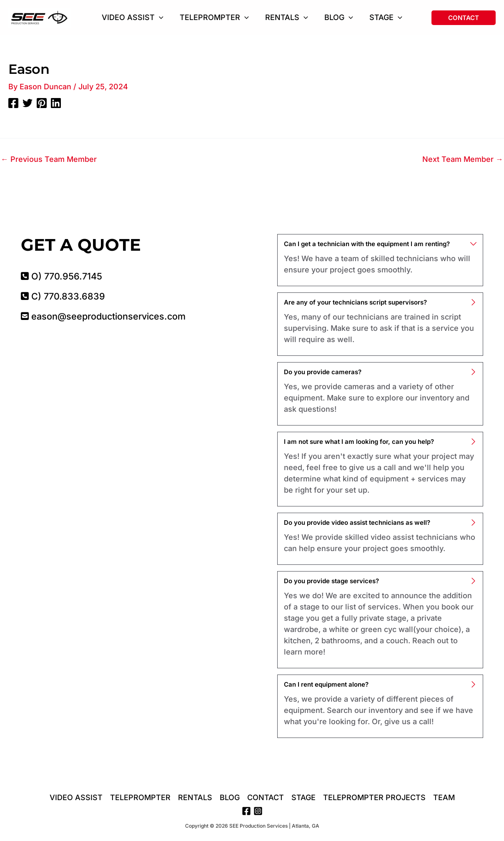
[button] (162, 18)
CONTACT (266, 798)
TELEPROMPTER (140, 798)
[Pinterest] (42, 103)
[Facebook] (13, 103)
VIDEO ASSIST (76, 798)
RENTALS (195, 798)
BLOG (230, 798)
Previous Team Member (49, 159)
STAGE (303, 798)
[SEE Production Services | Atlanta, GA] (40, 17)
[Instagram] (258, 811)
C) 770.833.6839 (63, 296)
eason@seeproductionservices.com (103, 316)
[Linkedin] (56, 103)
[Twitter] (28, 103)
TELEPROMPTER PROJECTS (374, 798)
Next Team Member (463, 159)
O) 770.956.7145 (61, 276)
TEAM (444, 798)
